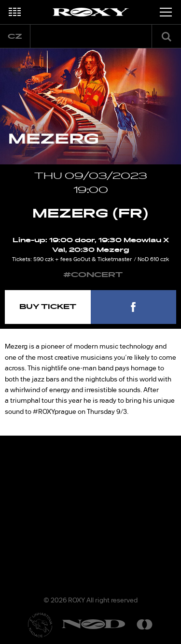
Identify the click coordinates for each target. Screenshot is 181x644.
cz (15, 37)
